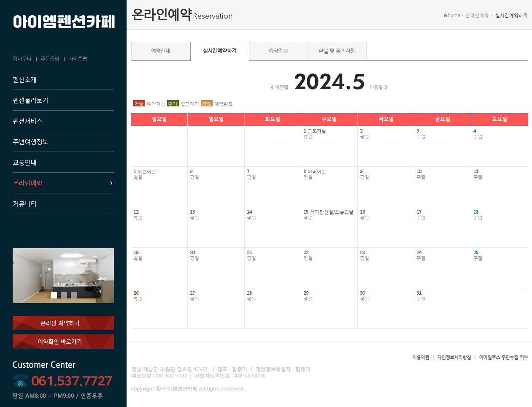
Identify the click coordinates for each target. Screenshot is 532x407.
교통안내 (24, 162)
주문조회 (50, 59)
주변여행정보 (30, 141)
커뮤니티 (24, 203)
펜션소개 (24, 79)
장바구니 (22, 59)
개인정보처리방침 (454, 357)
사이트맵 (78, 59)
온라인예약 (27, 183)
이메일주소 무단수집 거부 (503, 357)
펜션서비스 (27, 121)
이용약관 (421, 357)
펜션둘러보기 (30, 100)
